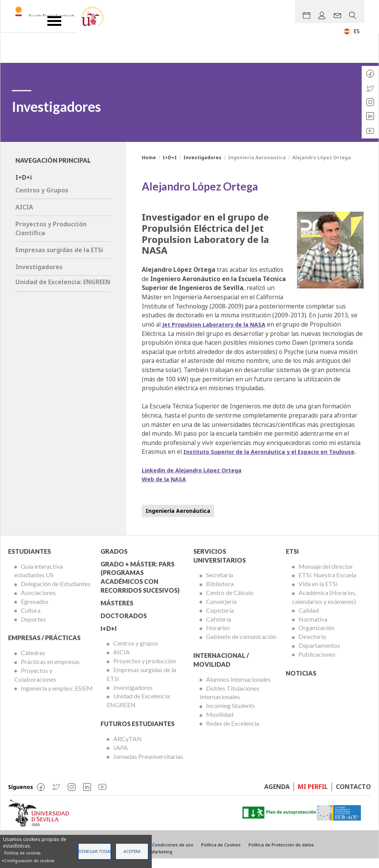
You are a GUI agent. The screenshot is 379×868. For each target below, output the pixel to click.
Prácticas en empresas (50, 671)
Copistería (220, 619)
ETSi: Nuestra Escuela (327, 584)
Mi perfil (313, 796)
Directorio (312, 646)
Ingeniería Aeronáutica (178, 520)
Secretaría (220, 584)
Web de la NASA (166, 488)
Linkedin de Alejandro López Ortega (197, 479)
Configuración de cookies (29, 861)
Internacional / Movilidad (221, 669)
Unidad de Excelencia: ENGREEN (63, 282)
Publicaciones (317, 663)
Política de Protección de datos (281, 854)
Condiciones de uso (173, 854)
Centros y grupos (136, 652)
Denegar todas (95, 851)
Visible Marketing (154, 860)
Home (149, 158)
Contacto (353, 796)
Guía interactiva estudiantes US (39, 580)
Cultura (31, 619)
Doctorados (124, 624)
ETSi (292, 560)
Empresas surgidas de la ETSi (59, 250)
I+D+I (170, 158)
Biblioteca (220, 593)
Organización (316, 637)
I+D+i (24, 177)
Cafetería (219, 628)
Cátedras (33, 662)
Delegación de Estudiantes (56, 593)
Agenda (277, 796)
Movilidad (220, 724)
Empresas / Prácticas (44, 647)
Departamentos (319, 655)
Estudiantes (29, 560)
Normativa (313, 628)
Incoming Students (231, 715)
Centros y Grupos (42, 190)
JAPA (121, 756)
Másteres (117, 612)
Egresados (35, 611)
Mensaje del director (326, 575)
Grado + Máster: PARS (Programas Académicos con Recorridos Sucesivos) (140, 586)
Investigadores (202, 158)
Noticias (301, 682)
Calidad (309, 619)
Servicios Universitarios (220, 565)
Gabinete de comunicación (241, 646)
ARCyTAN (127, 748)
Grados (114, 560)
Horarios (218, 637)
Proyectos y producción (145, 670)
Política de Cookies (221, 854)
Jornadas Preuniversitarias (148, 765)
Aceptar (132, 851)
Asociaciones (38, 602)
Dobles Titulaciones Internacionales (229, 701)
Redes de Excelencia (233, 732)
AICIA (24, 207)
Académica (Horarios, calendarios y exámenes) (324, 606)
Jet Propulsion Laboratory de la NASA (219, 324)
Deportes (33, 628)
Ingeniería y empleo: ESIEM (57, 697)
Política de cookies (22, 853)
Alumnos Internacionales (238, 688)
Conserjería (221, 611)
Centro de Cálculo (230, 602)
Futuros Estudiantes (138, 733)
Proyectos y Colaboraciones (35, 684)
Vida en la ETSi (318, 593)
